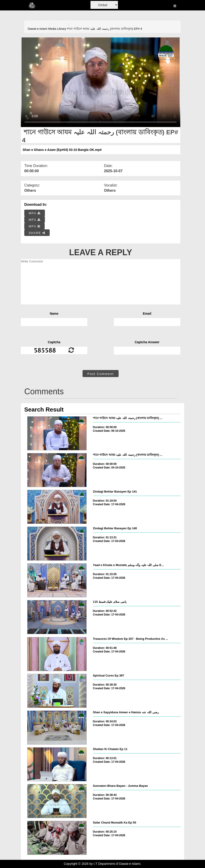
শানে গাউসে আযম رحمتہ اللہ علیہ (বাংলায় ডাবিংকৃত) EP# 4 (104, 29)
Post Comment (101, 374)
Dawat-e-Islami (38, 29)
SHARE (37, 233)
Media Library (57, 29)
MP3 (35, 220)
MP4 (35, 213)
